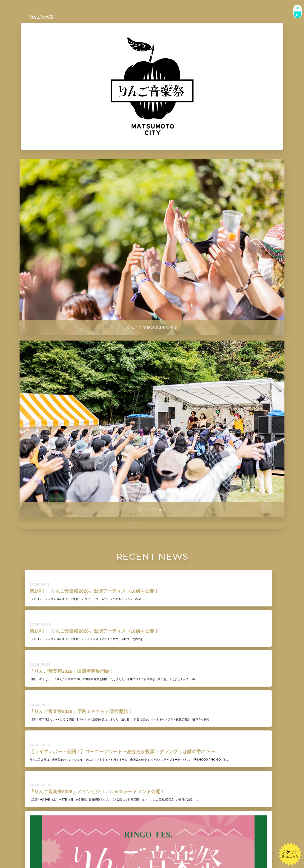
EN (298, 15)
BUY (141, 806)
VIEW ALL (152, 587)
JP (298, 8)
